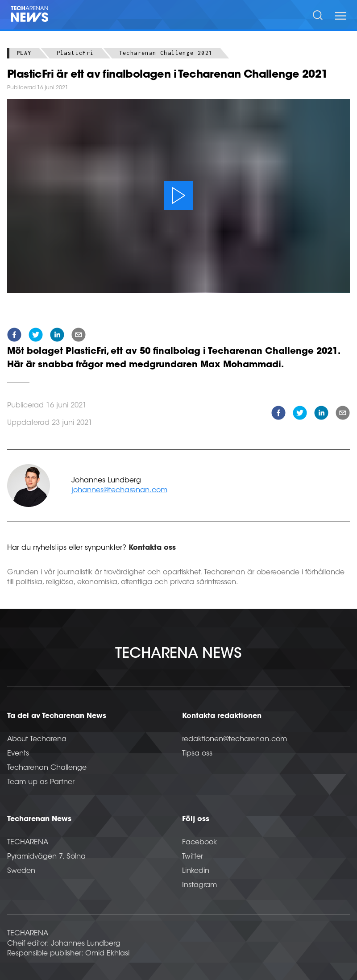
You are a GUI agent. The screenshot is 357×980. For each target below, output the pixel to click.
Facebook (199, 843)
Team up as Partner (41, 782)
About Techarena (37, 739)
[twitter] (36, 336)
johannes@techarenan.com (119, 490)
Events (18, 754)
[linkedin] (57, 336)
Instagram (199, 885)
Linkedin (196, 871)
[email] (79, 336)
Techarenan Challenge (47, 768)
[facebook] (14, 336)
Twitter (193, 857)
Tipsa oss (197, 754)
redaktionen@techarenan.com (235, 739)
